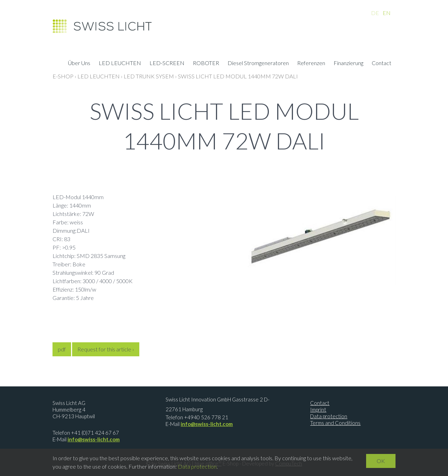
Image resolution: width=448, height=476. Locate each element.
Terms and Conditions (335, 423)
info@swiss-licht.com (94, 439)
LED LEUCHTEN (120, 64)
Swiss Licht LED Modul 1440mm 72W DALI (238, 76)
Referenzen (311, 64)
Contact (381, 64)
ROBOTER (206, 64)
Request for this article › (106, 349)
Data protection (329, 416)
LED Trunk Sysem (149, 76)
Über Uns (79, 64)
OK (381, 461)
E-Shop (63, 76)
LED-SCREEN (167, 64)
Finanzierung (348, 64)
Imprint (318, 409)
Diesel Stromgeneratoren (258, 64)
